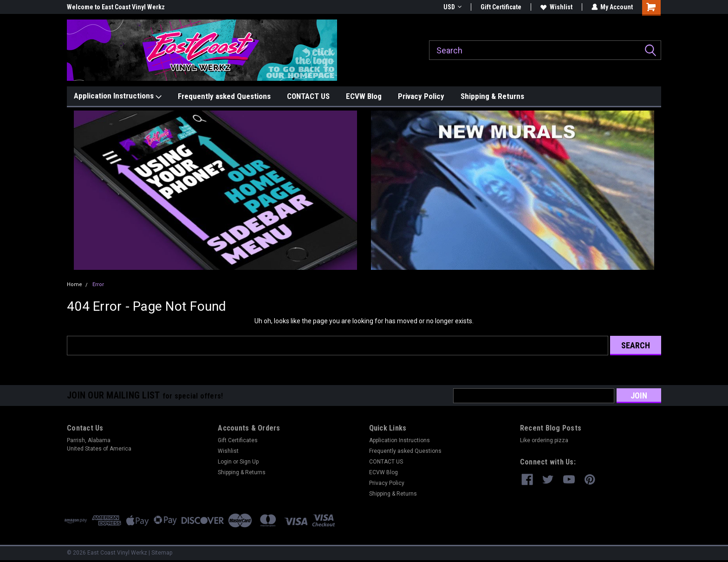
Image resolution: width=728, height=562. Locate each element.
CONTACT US (308, 96)
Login (225, 462)
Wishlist (556, 7)
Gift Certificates (238, 440)
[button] (216, 190)
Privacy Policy (421, 96)
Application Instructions (118, 96)
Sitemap (162, 553)
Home (75, 284)
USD (452, 7)
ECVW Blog (364, 96)
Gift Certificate (500, 7)
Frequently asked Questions (224, 96)
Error (98, 284)
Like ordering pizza (544, 440)
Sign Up (249, 462)
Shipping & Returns (492, 96)
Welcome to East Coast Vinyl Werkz (116, 7)
